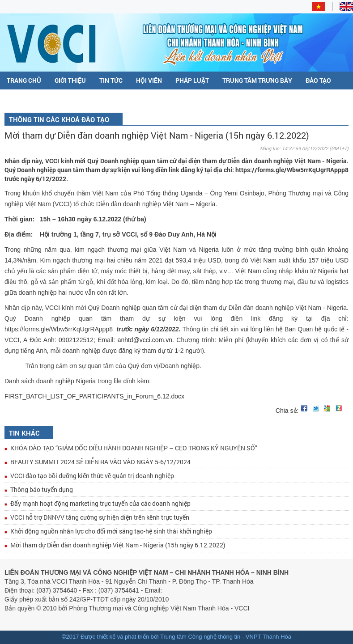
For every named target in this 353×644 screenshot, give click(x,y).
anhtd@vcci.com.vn (145, 340)
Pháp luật (192, 80)
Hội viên (149, 80)
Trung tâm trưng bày (257, 80)
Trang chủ (24, 80)
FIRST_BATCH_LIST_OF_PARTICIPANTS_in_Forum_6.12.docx (94, 396)
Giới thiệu (70, 80)
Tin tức (111, 80)
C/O (12, 99)
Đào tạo (318, 80)
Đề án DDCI (48, 99)
